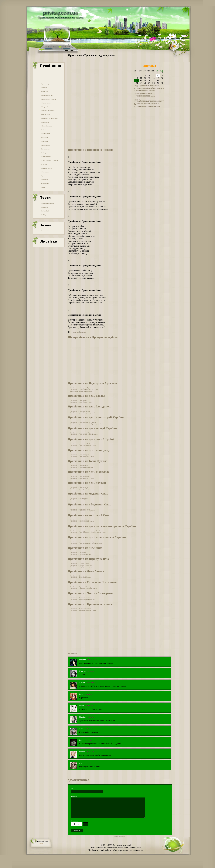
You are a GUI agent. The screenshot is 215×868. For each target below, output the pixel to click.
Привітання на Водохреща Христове (82, 388)
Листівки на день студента (145, 90)
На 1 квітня (44, 130)
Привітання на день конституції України (83, 422)
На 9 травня (44, 141)
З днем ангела (45, 176)
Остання (83, 332)
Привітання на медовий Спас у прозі (82, 500)
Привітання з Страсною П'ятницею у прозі (84, 589)
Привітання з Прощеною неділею (81, 609)
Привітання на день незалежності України (83, 542)
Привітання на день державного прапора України (86, 531)
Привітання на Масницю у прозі (80, 554)
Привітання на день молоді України (81, 433)
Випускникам (45, 149)
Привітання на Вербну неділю (80, 563)
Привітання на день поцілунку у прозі (82, 456)
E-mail (41, 844)
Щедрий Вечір (45, 114)
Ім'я (72, 788)
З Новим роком (46, 103)
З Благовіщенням (46, 126)
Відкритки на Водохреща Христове (81, 391)
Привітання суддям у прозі (146, 97)
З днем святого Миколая (48, 99)
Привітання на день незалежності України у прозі (86, 543)
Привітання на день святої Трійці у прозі (83, 445)
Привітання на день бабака (79, 400)
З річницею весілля (47, 95)
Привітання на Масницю (78, 553)
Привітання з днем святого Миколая (149, 102)
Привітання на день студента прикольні (150, 88)
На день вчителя (46, 157)
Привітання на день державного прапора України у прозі (88, 532)
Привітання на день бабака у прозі (81, 402)
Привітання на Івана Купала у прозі (81, 467)
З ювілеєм (44, 88)
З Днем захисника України (49, 160)
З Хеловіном (45, 172)
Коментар (74, 796)
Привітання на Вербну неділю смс (81, 565)
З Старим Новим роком (48, 107)
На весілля (44, 91)
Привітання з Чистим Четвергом (80, 598)
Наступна (76, 332)
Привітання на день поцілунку (80, 455)
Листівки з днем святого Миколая (148, 106)
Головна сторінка (120, 836)
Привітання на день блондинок (80, 411)
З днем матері (45, 145)
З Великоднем (45, 134)
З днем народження (47, 84)
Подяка (43, 187)
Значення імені (46, 231)
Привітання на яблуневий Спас (80, 509)
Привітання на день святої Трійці (81, 444)
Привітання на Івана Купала (79, 465)
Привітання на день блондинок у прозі (82, 413)
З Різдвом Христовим (48, 111)
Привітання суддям (143, 95)
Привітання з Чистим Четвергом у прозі (83, 599)
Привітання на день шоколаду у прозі (82, 478)
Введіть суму (75, 821)
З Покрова (44, 164)
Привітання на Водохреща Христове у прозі (84, 389)
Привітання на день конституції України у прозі (85, 424)
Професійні (44, 180)
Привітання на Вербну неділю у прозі (82, 567)
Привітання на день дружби (79, 487)
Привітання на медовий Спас (79, 498)
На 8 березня (45, 122)
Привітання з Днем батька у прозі (81, 578)
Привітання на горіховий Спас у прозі (82, 522)
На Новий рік (45, 211)
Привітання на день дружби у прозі (81, 489)
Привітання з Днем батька (78, 576)
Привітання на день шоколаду (80, 476)
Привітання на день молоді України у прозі (84, 435)
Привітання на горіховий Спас (80, 520)
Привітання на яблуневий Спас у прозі (82, 511)
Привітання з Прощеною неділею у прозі (83, 610)
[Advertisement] (48, 76)
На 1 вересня (45, 153)
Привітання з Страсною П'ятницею (81, 587)
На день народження (47, 203)
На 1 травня (44, 137)
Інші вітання (45, 183)
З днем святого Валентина (49, 118)
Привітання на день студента (146, 87)
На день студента (46, 168)
